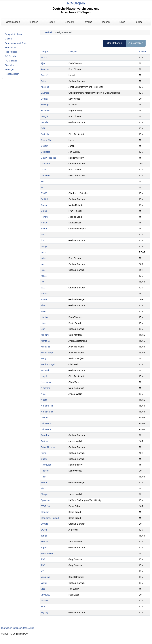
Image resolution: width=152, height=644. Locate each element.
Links (122, 22)
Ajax (43, 63)
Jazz (43, 288)
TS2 (43, 559)
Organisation (13, 22)
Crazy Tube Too (49, 158)
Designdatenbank (13, 34)
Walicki (44, 601)
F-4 (43, 187)
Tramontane (47, 553)
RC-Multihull (11, 61)
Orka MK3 (46, 429)
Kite (43, 305)
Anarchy (45, 69)
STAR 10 (45, 506)
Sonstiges (10, 69)
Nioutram (45, 388)
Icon (43, 235)
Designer (73, 52)
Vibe (43, 589)
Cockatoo (46, 152)
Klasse (142, 52)
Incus (44, 252)
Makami (45, 335)
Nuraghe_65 (47, 406)
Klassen (34, 22)
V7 (42, 571)
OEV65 (44, 418)
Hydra (44, 229)
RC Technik (10, 56)
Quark (44, 459)
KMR (43, 311)
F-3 (43, 181)
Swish (44, 530)
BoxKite (45, 122)
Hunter (44, 223)
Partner (45, 441)
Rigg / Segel (11, 52)
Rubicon (45, 471)
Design (45, 52)
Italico (44, 276)
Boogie (44, 116)
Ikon (43, 240)
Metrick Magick (48, 364)
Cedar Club (47, 140)
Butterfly (45, 134)
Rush (44, 477)
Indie (43, 258)
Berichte (69, 22)
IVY (43, 282)
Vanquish (45, 577)
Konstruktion (11, 48)
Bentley (45, 99)
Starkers (45, 512)
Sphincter (46, 500)
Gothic (44, 211)
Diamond (45, 164)
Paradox (45, 435)
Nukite (44, 400)
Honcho (45, 217)
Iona (43, 264)
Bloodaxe (46, 111)
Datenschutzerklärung (23, 628)
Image (44, 246)
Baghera (45, 93)
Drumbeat (46, 176)
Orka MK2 (46, 423)
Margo (44, 358)
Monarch (45, 370)
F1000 (44, 193)
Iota (43, 270)
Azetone (45, 87)
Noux (44, 394)
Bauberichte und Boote (16, 43)
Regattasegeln (12, 74)
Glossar (9, 39)
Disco (44, 170)
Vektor (44, 583)
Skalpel (45, 494)
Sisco (44, 488)
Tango (44, 536)
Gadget (45, 205)
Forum (138, 22)
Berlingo (45, 105)
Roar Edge (46, 465)
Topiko (44, 547)
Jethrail (44, 294)
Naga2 (44, 376)
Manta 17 (46, 341)
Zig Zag (45, 612)
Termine (88, 22)
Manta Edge (47, 353)
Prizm (44, 453)
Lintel (44, 323)
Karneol (45, 299)
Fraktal (44, 199)
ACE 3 (44, 57)
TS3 (43, 565)
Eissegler (9, 65)
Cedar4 (45, 146)
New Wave (46, 382)
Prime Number (48, 447)
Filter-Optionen (114, 43)
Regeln (52, 22)
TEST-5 (45, 542)
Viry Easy (46, 595)
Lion (43, 329)
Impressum (7, 628)
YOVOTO (46, 607)
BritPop (45, 128)
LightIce (45, 317)
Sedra (44, 483)
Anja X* (45, 75)
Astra (44, 81)
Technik (106, 22)
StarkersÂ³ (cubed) (50, 518)
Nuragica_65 (47, 412)
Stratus (44, 524)
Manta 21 (46, 347)
